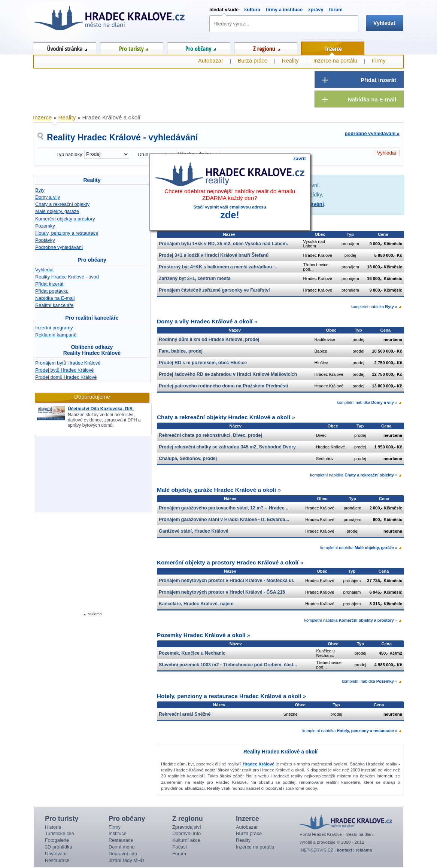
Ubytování (56, 854)
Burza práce (253, 61)
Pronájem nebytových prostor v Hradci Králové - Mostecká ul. (227, 581)
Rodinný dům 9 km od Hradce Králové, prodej (209, 339)
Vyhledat (44, 270)
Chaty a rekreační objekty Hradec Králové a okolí (224, 417)
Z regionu (266, 47)
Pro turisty (132, 47)
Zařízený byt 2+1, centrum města (195, 278)
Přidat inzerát (49, 284)
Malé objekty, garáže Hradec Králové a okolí (216, 490)
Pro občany (199, 47)
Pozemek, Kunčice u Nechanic (192, 653)
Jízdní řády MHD (126, 860)
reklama (364, 850)
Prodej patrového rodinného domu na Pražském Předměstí (223, 386)
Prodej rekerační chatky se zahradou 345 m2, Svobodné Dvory (227, 447)
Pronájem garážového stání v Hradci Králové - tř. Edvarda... (224, 520)
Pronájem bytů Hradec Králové (68, 363)
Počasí (180, 847)
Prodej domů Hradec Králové (66, 377)
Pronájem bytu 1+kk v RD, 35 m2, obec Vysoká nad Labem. (223, 244)
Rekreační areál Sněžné (185, 714)
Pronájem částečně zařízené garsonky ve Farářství (214, 290)
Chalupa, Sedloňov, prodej (188, 459)
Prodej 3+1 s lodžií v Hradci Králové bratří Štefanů (214, 255)
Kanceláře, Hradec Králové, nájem (196, 604)
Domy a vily (48, 197)
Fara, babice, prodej (181, 351)
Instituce (118, 833)
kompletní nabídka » (374, 307)
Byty (40, 190)
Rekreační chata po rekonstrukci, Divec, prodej (210, 435)
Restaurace (57, 860)
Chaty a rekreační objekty (62, 204)
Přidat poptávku (52, 291)
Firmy (379, 61)
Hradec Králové (259, 764)
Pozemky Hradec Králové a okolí (201, 635)
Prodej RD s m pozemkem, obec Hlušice (203, 363)
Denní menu (122, 847)
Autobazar (211, 61)
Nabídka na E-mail (55, 298)
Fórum (179, 854)
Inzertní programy (54, 328)
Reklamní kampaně (56, 335)
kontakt (344, 850)
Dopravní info (123, 854)
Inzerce (333, 47)
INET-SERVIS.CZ (316, 850)
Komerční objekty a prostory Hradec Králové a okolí (228, 562)
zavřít (299, 159)
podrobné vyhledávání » (372, 133)
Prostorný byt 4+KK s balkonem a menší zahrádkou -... (219, 267)
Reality (92, 180)
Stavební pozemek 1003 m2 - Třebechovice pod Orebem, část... (228, 665)
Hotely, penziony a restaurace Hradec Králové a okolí (229, 696)
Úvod (65, 47)
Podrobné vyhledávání (59, 247)
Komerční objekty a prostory (65, 219)
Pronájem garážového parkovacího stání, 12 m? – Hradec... (224, 508)
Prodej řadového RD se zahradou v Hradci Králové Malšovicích (228, 374)
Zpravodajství (187, 827)
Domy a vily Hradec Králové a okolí (205, 321)
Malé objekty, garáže (57, 211)
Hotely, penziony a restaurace (67, 233)
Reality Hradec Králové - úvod (67, 277)
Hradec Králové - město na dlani (110, 21)
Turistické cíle (60, 833)
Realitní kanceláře (54, 305)
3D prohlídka (59, 847)
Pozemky (45, 226)
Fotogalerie (57, 840)
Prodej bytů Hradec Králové (65, 370)
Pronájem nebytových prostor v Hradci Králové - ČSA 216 (222, 592)
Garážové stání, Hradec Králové (194, 531)
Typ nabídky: (70, 154)
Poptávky (45, 240)
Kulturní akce (186, 840)
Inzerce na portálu (335, 61)
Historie (53, 827)
